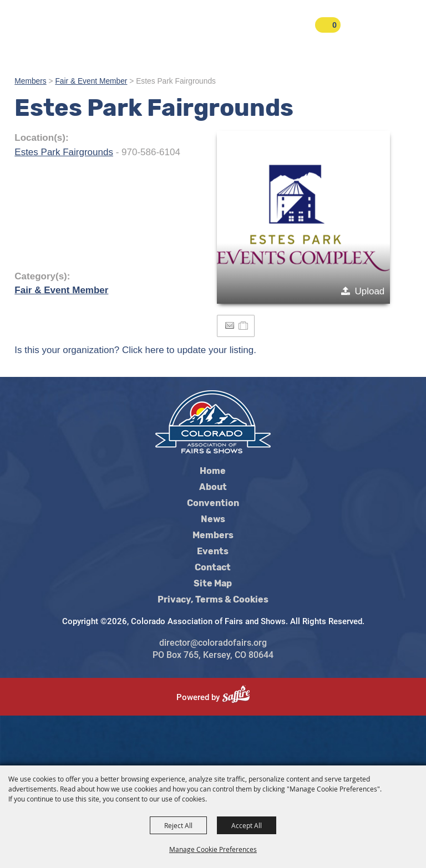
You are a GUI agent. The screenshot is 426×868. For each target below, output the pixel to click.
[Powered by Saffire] (240, 697)
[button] (303, 217)
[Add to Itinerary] (244, 326)
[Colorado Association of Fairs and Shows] (55, 35)
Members (30, 81)
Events (213, 552)
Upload (369, 291)
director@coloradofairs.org (213, 643)
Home (213, 471)
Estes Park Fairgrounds (64, 152)
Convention (213, 503)
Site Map (213, 584)
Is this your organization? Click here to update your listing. (135, 350)
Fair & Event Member (91, 81)
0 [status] (334, 25)
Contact (213, 568)
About (213, 487)
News (213, 519)
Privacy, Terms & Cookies (213, 600)
